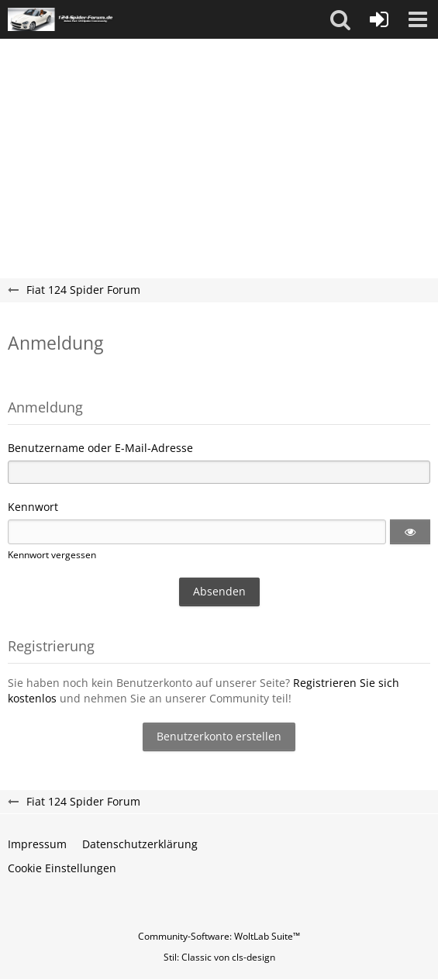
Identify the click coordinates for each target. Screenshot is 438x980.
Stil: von (219, 957)
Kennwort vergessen (52, 555)
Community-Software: (219, 936)
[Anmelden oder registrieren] (379, 19)
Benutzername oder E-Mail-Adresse (100, 448)
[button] (340, 19)
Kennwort (33, 507)
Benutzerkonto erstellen (219, 736)
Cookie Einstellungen (62, 868)
